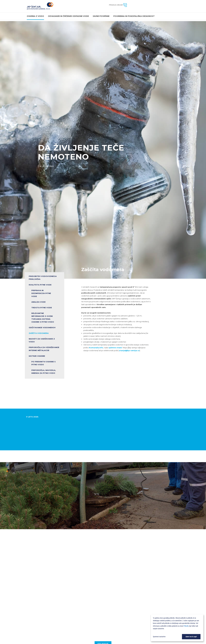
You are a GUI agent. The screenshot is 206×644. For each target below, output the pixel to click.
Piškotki (186, 626)
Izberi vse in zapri (191, 637)
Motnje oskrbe (37, 356)
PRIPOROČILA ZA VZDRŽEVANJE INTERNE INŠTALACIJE (44, 349)
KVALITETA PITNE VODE (40, 285)
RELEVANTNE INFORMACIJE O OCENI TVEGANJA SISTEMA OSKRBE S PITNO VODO (43, 318)
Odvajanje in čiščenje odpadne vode (68, 16)
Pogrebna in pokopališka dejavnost (134, 16)
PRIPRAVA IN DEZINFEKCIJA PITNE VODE (41, 293)
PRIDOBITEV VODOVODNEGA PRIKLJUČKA (43, 278)
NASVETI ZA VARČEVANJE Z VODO (42, 340)
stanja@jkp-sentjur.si (129, 350)
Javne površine (101, 16)
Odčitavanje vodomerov (42, 328)
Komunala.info (96, 348)
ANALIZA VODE (38, 302)
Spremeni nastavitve (159, 637)
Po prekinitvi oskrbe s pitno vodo (43, 363)
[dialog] (177, 628)
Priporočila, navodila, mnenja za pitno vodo (44, 372)
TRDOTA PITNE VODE (42, 308)
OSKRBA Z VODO (35, 16)
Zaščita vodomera (39, 333)
